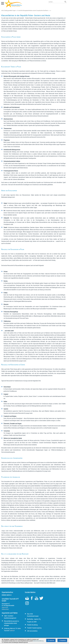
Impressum (5, 607)
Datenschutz (5, 609)
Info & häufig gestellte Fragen (8, 10)
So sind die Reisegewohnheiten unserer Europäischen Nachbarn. (33, 10)
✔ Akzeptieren (62, 640)
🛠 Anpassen (51, 640)
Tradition (12, 631)
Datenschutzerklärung (38, 641)
